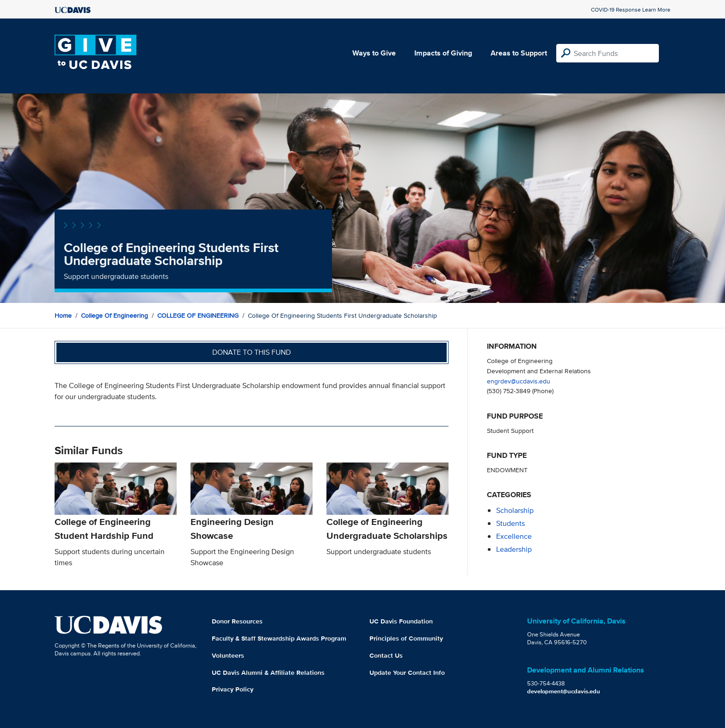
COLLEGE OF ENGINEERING (198, 315)
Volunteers (228, 655)
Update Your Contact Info (407, 672)
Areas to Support (519, 53)
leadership (514, 549)
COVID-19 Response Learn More (631, 9)
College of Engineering (114, 315)
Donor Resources (237, 621)
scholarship (515, 510)
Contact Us (386, 655)
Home (63, 315)
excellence (514, 536)
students (510, 523)
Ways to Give (374, 53)
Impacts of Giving (443, 53)
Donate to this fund (252, 352)
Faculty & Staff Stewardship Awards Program (279, 638)
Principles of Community (406, 638)
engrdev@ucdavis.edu (519, 381)
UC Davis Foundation (401, 621)
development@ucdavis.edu (564, 691)
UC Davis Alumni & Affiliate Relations (268, 672)
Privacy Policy (233, 689)
